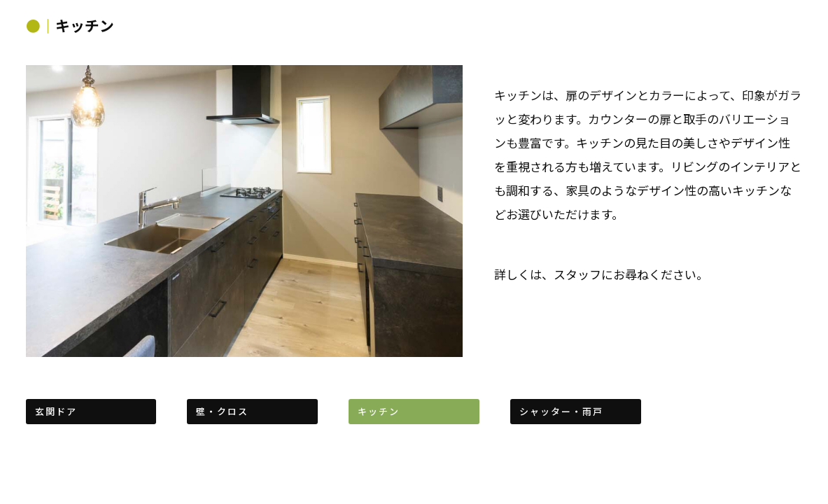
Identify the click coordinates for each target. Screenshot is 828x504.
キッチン (379, 411)
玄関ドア (56, 411)
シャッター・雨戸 (561, 411)
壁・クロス (222, 411)
